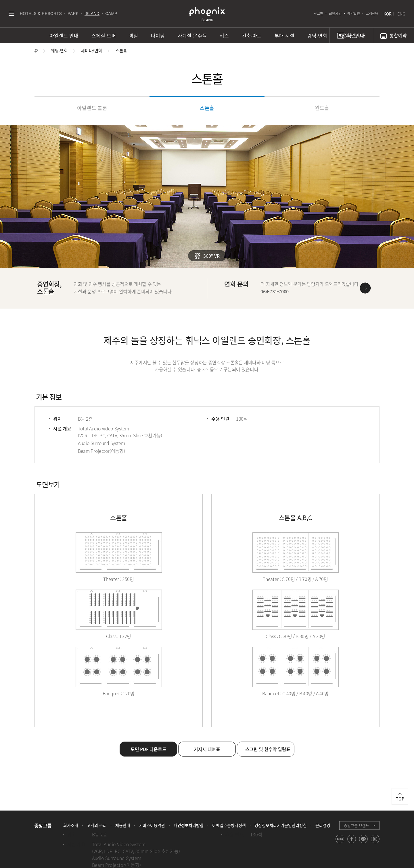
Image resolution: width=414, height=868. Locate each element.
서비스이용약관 (152, 825)
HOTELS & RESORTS (41, 14)
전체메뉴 (11, 14)
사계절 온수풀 (192, 35)
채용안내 (123, 825)
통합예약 (398, 35)
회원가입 (335, 14)
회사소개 (71, 825)
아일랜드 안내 (64, 35)
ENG (401, 14)
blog (340, 843)
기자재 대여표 (207, 749)
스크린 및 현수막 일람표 (268, 749)
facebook (352, 843)
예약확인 (354, 14)
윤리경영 (323, 825)
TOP (400, 799)
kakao (364, 843)
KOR (388, 14)
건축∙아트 (252, 35)
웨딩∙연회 (317, 35)
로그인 (318, 14)
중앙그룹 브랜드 (356, 825)
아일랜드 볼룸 (92, 108)
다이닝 (158, 35)
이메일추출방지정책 (229, 825)
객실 (133, 35)
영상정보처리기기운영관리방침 (281, 825)
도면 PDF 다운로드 (148, 749)
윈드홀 (322, 108)
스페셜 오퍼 (104, 35)
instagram (375, 843)
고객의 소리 (97, 825)
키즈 (224, 35)
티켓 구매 (356, 35)
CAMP (111, 14)
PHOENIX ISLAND (207, 14)
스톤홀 (207, 108)
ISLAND (92, 14)
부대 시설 (284, 35)
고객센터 (372, 14)
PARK (73, 14)
